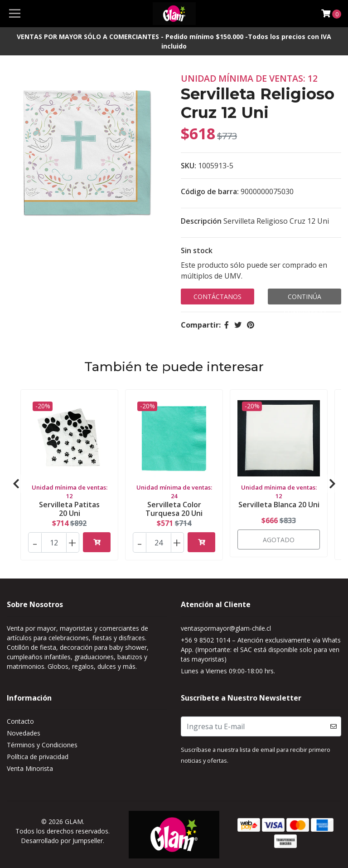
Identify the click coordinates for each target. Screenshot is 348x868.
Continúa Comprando (305, 298)
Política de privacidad (38, 757)
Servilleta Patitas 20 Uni (69, 509)
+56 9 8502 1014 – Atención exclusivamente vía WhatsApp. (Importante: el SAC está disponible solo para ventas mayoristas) (261, 650)
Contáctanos (217, 297)
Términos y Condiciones (42, 745)
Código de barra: (210, 191)
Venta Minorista (30, 768)
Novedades (24, 733)
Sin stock (197, 250)
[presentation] (16, 484)
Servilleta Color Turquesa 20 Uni (174, 509)
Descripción (201, 221)
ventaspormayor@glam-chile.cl (226, 628)
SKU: (188, 166)
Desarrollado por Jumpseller (62, 841)
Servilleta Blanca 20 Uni (279, 505)
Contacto (20, 721)
